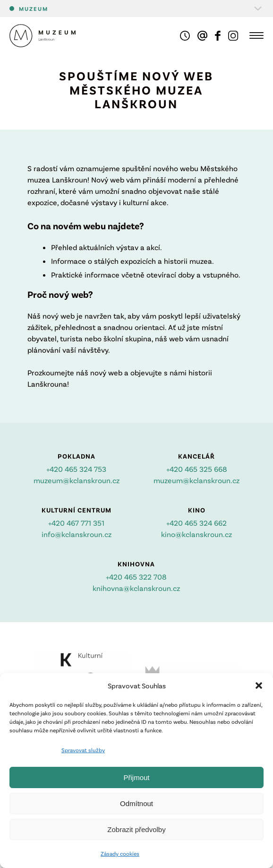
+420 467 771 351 (76, 523)
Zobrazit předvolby (136, 829)
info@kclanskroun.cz (77, 534)
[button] (259, 686)
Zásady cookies (120, 853)
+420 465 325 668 (197, 469)
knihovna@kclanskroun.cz (136, 588)
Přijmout (136, 777)
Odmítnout (136, 803)
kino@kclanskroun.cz (196, 534)
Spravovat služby (83, 750)
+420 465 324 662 (196, 523)
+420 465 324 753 (76, 469)
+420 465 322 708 (136, 577)
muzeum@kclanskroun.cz (77, 480)
